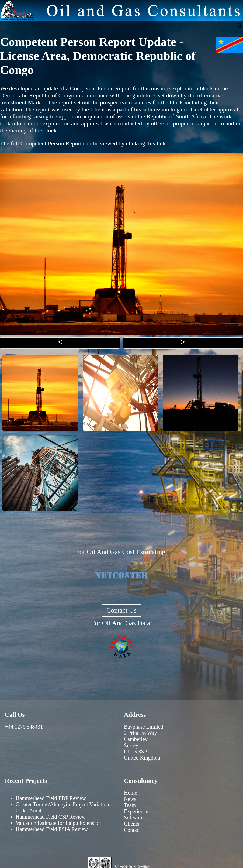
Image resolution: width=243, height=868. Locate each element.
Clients (132, 824)
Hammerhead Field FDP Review (51, 798)
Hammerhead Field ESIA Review (52, 829)
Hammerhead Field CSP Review (51, 817)
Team (130, 805)
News (130, 799)
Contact (132, 830)
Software (134, 818)
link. (161, 143)
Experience (136, 811)
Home (131, 793)
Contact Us (121, 610)
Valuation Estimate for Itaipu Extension (58, 823)
